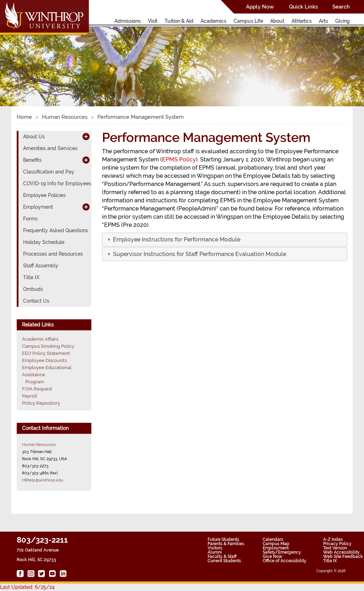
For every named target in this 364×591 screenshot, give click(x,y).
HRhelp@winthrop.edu (43, 480)
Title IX (31, 277)
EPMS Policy (179, 159)
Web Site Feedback (343, 557)
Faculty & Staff (222, 557)
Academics (213, 21)
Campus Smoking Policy (48, 346)
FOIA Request (37, 389)
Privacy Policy (337, 544)
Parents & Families (226, 544)
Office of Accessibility (285, 561)
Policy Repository (41, 403)
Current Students (224, 561)
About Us (34, 137)
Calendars (273, 539)
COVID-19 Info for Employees (57, 183)
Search (341, 7)
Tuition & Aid (179, 21)
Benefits (32, 160)
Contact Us (36, 301)
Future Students (223, 539)
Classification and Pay (49, 172)
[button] (27, 58)
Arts (323, 21)
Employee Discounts (44, 360)
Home (24, 117)
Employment (38, 207)
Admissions (128, 21)
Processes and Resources (53, 254)
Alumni (215, 552)
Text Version (335, 548)
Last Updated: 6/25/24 (27, 587)
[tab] (225, 239)
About (277, 21)
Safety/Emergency (282, 552)
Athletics (302, 21)
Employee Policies (44, 195)
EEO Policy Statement (46, 353)
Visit (153, 21)
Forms (30, 219)
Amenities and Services (50, 148)
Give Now (272, 557)
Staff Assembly (41, 266)
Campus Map (276, 544)
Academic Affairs (40, 339)
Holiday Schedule (44, 242)
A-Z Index (333, 539)
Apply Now (260, 7)
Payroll (30, 396)
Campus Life (248, 21)
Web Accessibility (341, 552)
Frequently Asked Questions (56, 230)
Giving (342, 21)
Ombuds (33, 289)
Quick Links (303, 7)
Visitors (215, 548)
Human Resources (65, 117)
